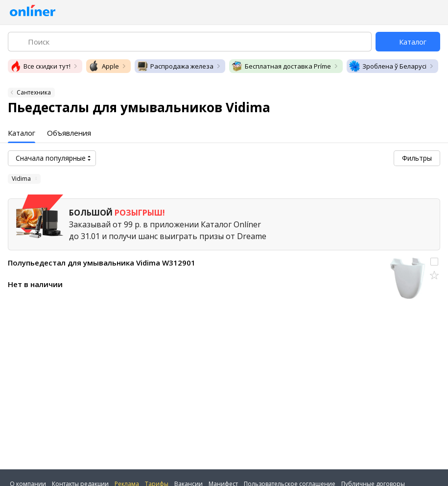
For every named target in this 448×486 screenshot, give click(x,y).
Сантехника (34, 92)
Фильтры (417, 158)
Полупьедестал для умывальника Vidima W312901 (102, 263)
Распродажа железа (175, 66)
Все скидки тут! (40, 66)
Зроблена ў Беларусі (388, 66)
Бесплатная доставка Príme (281, 66)
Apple (104, 66)
